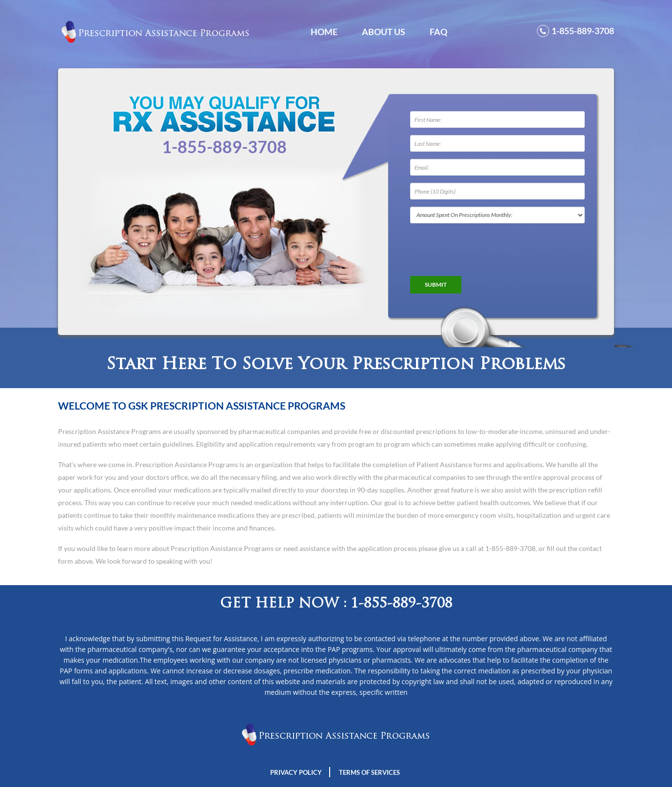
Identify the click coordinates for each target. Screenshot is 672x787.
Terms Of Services (369, 772)
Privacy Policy (296, 772)
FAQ (438, 32)
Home (324, 32)
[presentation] (484, 250)
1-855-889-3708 (575, 31)
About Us (384, 32)
